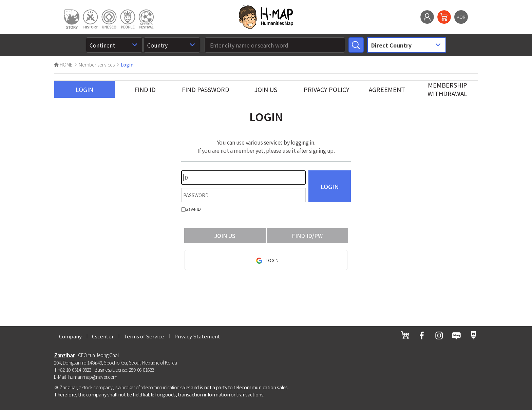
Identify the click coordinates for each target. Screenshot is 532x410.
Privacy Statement (197, 336)
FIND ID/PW (307, 236)
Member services (97, 64)
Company (70, 336)
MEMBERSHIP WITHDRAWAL (447, 89)
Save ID (191, 209)
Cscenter (103, 336)
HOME (63, 64)
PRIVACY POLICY (327, 89)
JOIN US (266, 89)
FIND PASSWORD (206, 89)
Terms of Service (144, 336)
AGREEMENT (387, 89)
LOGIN (84, 89)
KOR (461, 17)
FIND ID (145, 89)
